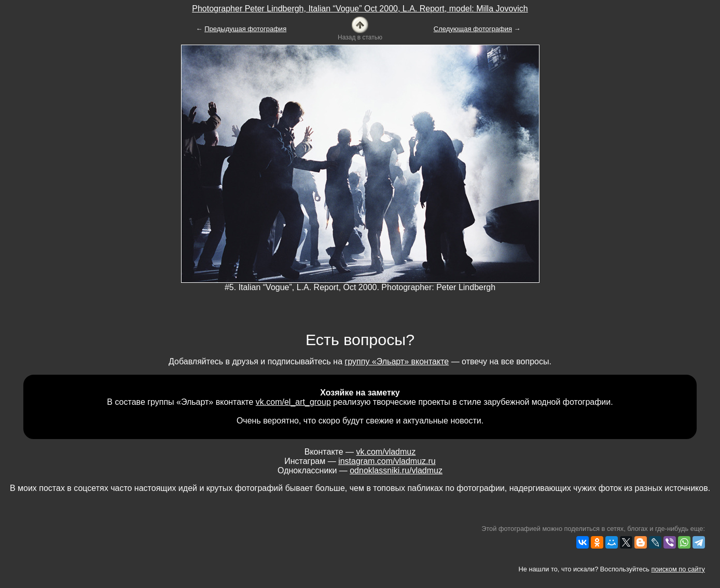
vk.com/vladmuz (386, 452)
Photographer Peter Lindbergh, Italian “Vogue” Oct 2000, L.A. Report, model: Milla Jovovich (360, 9)
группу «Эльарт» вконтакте (397, 361)
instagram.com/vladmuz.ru (387, 461)
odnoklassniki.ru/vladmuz (396, 470)
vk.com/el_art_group (293, 402)
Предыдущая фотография (245, 29)
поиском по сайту (678, 569)
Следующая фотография (473, 29)
